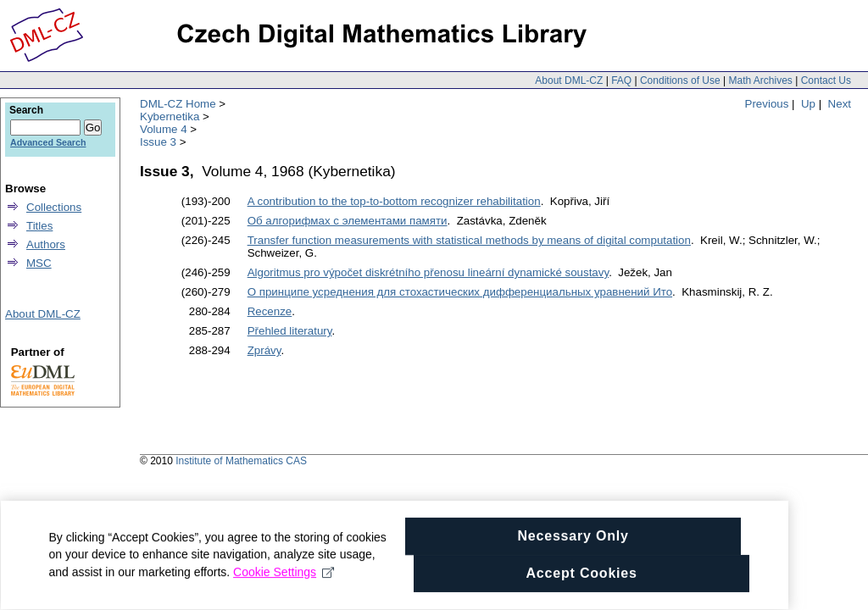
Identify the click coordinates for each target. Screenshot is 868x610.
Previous (767, 104)
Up (808, 104)
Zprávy (264, 350)
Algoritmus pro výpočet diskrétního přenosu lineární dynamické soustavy (428, 272)
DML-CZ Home (178, 104)
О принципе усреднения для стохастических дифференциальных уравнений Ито (460, 292)
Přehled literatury (290, 331)
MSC (39, 263)
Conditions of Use (680, 80)
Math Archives (760, 80)
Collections (54, 207)
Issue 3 (158, 142)
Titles (39, 226)
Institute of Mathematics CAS (241, 461)
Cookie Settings (205, 584)
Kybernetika (170, 116)
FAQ (621, 80)
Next (840, 104)
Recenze (270, 311)
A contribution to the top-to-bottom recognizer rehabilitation (394, 201)
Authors (46, 244)
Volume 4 (164, 129)
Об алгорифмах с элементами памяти (348, 221)
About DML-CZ (569, 80)
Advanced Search (48, 142)
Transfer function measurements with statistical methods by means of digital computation (469, 240)
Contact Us (826, 80)
